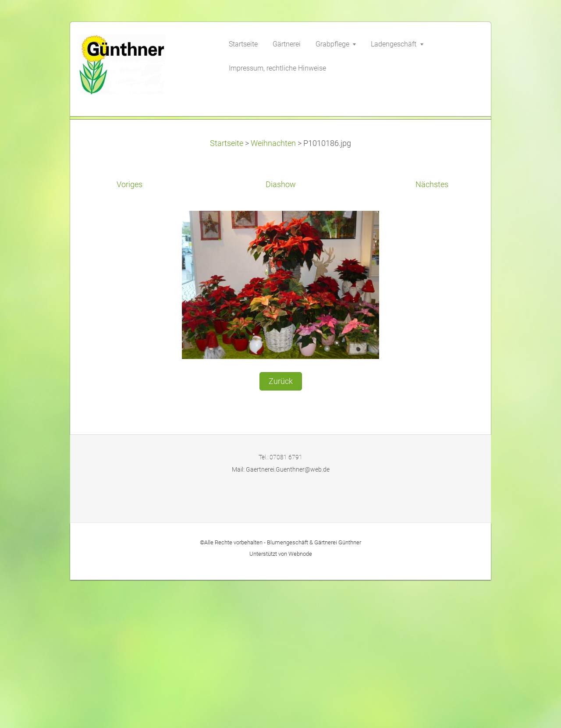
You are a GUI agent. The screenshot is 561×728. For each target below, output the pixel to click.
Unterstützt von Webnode (281, 701)
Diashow (281, 333)
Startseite (227, 291)
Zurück (281, 529)
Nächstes (432, 333)
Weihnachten (273, 291)
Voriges (130, 333)
